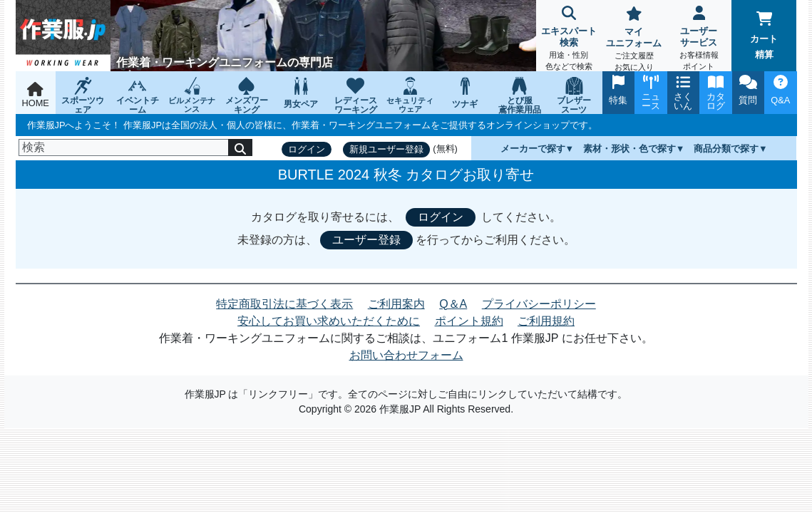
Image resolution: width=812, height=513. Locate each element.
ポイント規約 (469, 321)
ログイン (307, 149)
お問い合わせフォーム (406, 355)
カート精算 (764, 36)
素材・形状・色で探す (629, 149)
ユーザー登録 (366, 240)
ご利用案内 (396, 304)
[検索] (124, 147)
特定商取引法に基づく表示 (284, 304)
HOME (36, 95)
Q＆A (453, 304)
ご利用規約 (546, 321)
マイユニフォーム (633, 40)
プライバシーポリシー (539, 304)
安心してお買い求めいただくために (329, 321)
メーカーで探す (533, 149)
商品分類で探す (726, 149)
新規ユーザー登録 (386, 149)
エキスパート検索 (569, 40)
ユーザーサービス (699, 40)
